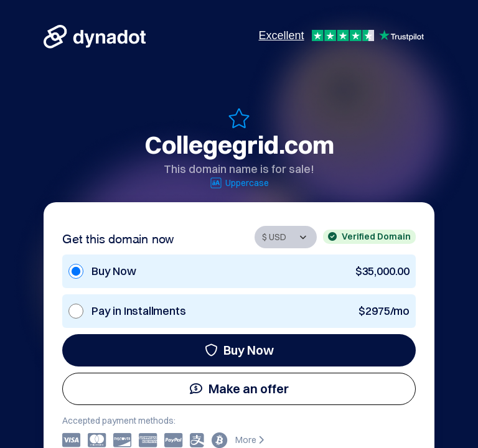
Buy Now (239, 350)
